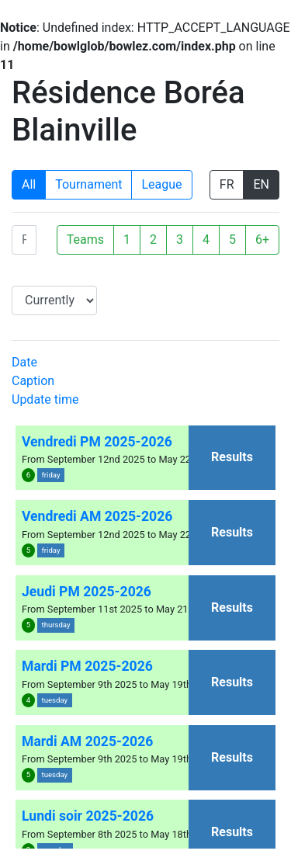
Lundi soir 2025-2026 (88, 816)
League (161, 184)
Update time (45, 399)
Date (24, 362)
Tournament (88, 184)
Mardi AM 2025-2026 (87, 741)
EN (261, 184)
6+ (262, 240)
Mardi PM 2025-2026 (87, 666)
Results (232, 457)
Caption (33, 381)
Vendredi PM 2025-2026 (97, 442)
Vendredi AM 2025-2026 (97, 516)
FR (227, 184)
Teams (85, 240)
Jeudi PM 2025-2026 (87, 592)
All (29, 184)
